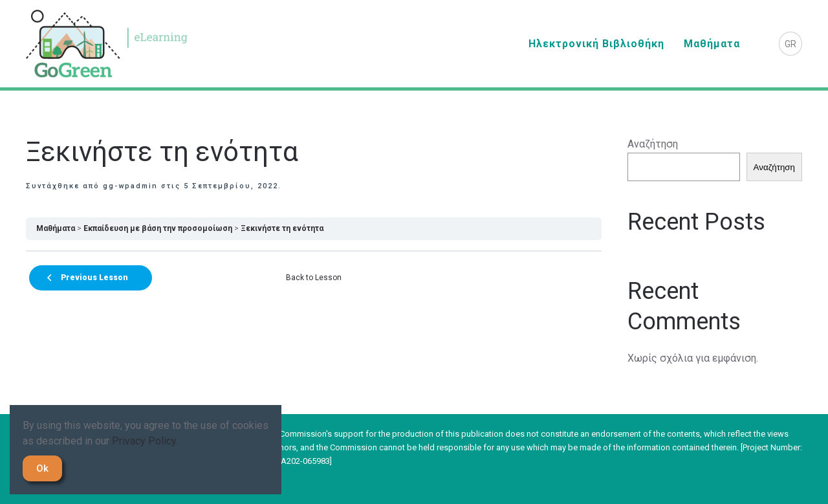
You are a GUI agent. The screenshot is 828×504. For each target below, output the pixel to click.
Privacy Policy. (145, 441)
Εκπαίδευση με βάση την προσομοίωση (158, 228)
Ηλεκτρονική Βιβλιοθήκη (596, 44)
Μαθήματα (712, 44)
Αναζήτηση (653, 144)
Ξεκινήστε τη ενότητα (282, 228)
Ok (42, 468)
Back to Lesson (314, 278)
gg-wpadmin (130, 186)
